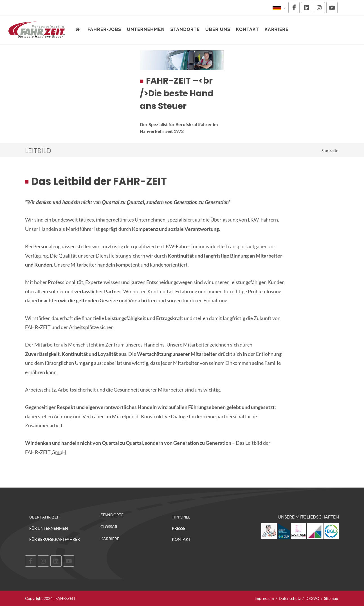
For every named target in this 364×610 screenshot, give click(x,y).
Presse (179, 528)
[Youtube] (332, 8)
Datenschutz (290, 598)
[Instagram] (319, 8)
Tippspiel (181, 517)
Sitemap (331, 598)
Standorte (112, 515)
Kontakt (181, 539)
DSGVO (312, 598)
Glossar (109, 527)
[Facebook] (294, 8)
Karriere (110, 539)
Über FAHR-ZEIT (45, 517)
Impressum (264, 598)
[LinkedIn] (307, 8)
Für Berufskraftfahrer (55, 539)
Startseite (330, 150)
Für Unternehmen (49, 528)
